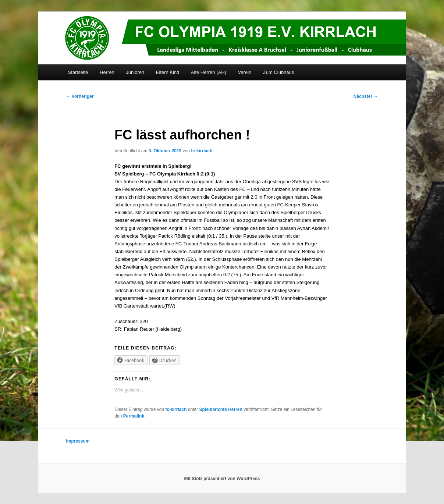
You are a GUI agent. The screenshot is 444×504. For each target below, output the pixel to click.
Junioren (135, 72)
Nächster (366, 96)
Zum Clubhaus (279, 72)
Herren (107, 72)
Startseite (78, 72)
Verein (244, 72)
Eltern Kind (168, 72)
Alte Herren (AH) (209, 72)
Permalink (134, 416)
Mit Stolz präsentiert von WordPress (222, 479)
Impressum (78, 441)
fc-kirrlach (202, 151)
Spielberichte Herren (221, 409)
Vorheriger (80, 96)
